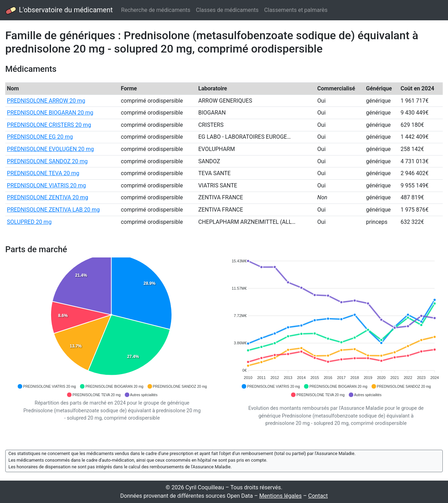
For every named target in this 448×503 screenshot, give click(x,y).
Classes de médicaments (227, 10)
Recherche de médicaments (156, 10)
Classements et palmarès (296, 10)
